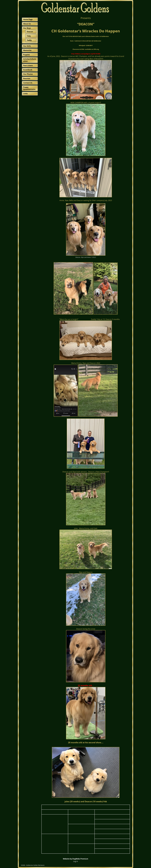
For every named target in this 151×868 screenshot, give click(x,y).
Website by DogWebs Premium (76, 859)
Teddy (29, 40)
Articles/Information (30, 60)
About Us (27, 24)
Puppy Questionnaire (29, 88)
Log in (76, 861)
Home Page (28, 19)
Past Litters (28, 65)
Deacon (30, 32)
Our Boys (27, 28)
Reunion (27, 78)
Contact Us (28, 83)
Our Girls (27, 46)
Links (25, 94)
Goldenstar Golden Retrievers (35, 865)
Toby (29, 36)
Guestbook (28, 70)
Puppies (26, 55)
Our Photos (28, 74)
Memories (27, 50)
